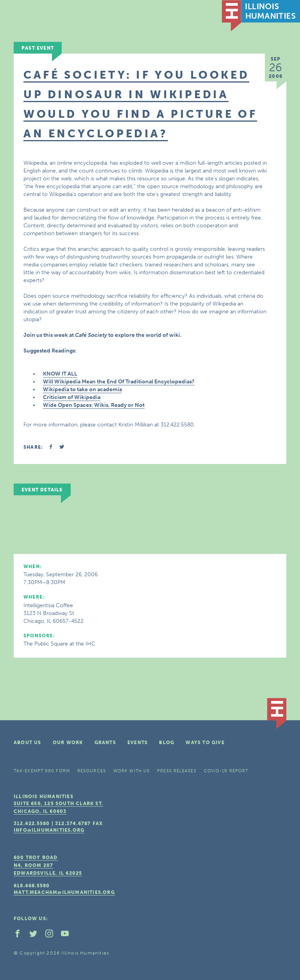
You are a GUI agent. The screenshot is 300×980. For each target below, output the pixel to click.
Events (137, 743)
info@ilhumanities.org (49, 830)
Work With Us (131, 771)
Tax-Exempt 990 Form (42, 771)
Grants (105, 743)
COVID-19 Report (226, 771)
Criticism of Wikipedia (72, 397)
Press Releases (177, 771)
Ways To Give (205, 743)
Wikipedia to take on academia (82, 389)
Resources (92, 771)
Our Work (68, 743)
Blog (167, 743)
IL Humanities (261, 16)
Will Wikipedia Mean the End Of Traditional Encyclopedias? (119, 382)
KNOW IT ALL (60, 374)
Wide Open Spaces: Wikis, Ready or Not (94, 405)
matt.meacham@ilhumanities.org (64, 892)
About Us (28, 743)
